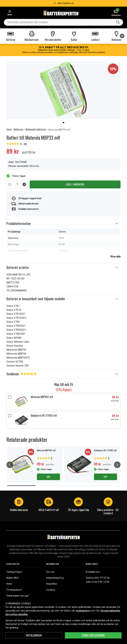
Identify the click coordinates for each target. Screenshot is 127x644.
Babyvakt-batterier (36, 129)
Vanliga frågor (14, 572)
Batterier (19, 129)
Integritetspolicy (55, 578)
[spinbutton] (17, 184)
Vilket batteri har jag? (18, 596)
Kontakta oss (93, 572)
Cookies (51, 590)
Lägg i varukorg (75, 184)
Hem (9, 129)
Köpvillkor (52, 584)
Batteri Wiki (12, 578)
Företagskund (14, 590)
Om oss (50, 572)
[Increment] (24, 184)
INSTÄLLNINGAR (34, 635)
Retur (9, 584)
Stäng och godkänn (93, 635)
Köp (48, 477)
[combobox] (63, 22)
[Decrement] (10, 184)
